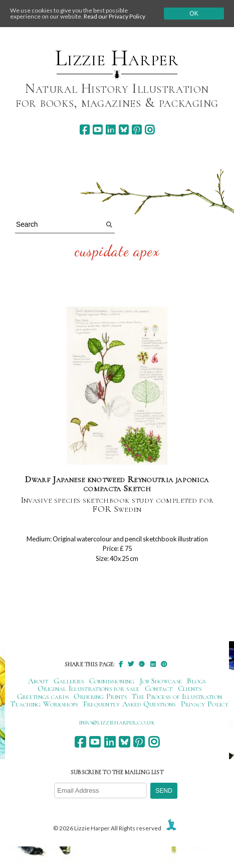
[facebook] (84, 130)
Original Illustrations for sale (89, 688)
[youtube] (97, 130)
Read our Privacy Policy (114, 16)
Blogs (196, 681)
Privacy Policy (205, 704)
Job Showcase (161, 681)
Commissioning (112, 681)
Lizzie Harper (117, 58)
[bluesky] (124, 130)
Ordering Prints (100, 696)
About (38, 681)
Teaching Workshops (44, 704)
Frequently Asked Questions (130, 704)
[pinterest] (137, 130)
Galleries (69, 681)
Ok (194, 14)
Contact (159, 688)
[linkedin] (110, 130)
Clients (190, 688)
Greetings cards (43, 696)
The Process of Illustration (177, 696)
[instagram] (150, 130)
